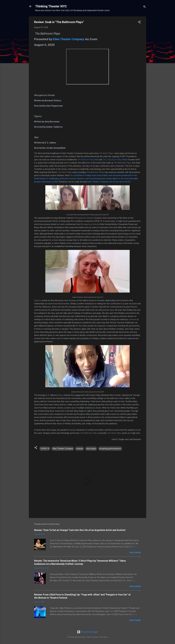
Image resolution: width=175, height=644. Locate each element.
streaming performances (110, 449)
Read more (135, 553)
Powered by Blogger (88, 632)
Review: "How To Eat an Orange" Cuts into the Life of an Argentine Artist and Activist (80, 530)
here (88, 160)
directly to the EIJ (123, 182)
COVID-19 (45, 449)
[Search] (145, 7)
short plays (91, 449)
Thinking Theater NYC (51, 6)
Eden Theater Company (68, 39)
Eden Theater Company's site (100, 182)
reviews (80, 449)
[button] (139, 22)
